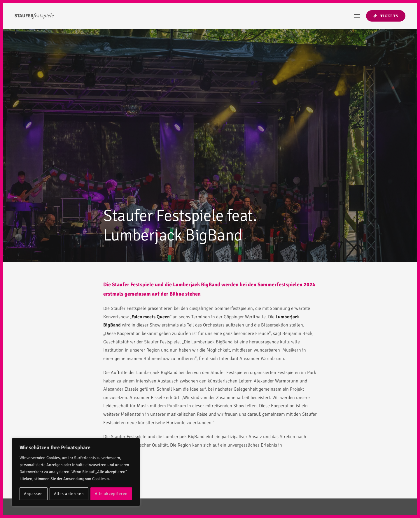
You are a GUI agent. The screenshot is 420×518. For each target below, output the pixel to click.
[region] (76, 472)
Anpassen (33, 494)
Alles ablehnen (69, 494)
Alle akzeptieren (111, 494)
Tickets (386, 16)
